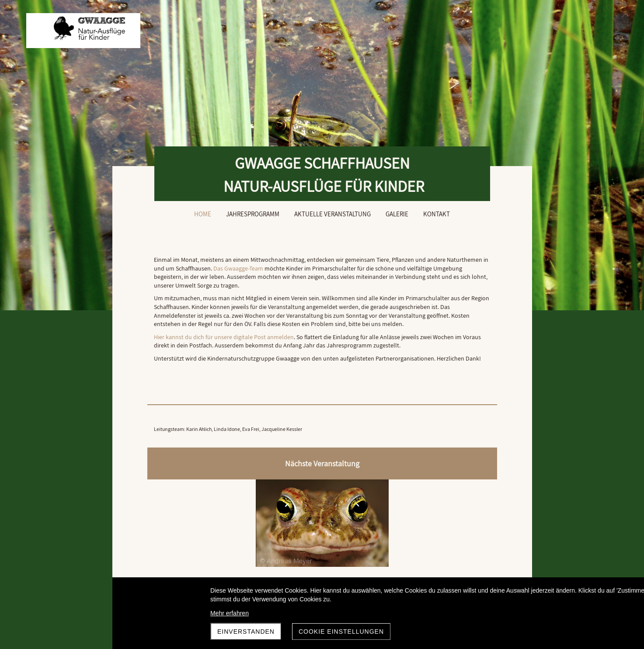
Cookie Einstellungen (341, 632)
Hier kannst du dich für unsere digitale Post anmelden (224, 363)
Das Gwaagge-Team (352, 268)
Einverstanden (246, 632)
